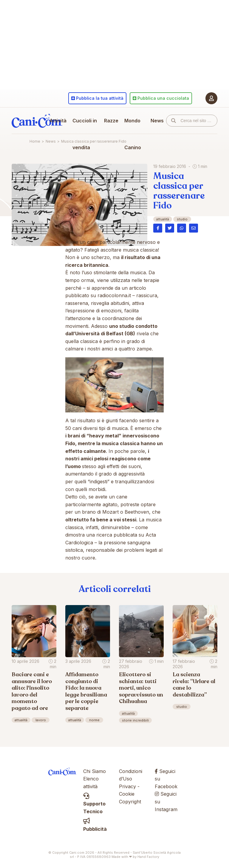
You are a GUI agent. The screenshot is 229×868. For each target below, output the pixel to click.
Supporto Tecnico (94, 804)
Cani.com (37, 121)
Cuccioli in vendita (85, 134)
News (157, 121)
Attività (58, 121)
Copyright (130, 802)
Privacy (127, 786)
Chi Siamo (95, 771)
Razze (111, 121)
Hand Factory (148, 857)
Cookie (127, 794)
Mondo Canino (133, 134)
